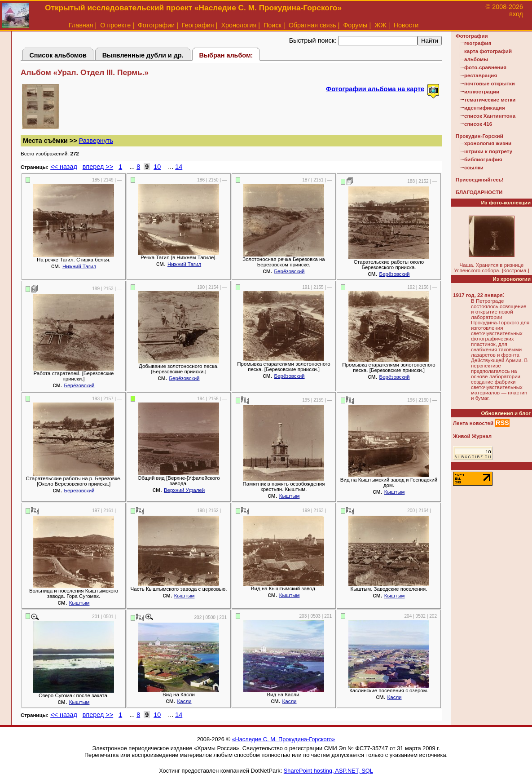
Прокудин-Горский (479, 136)
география (478, 43)
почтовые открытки (490, 84)
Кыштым (290, 496)
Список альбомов (58, 55)
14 (179, 167)
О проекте (115, 25)
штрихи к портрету (488, 151)
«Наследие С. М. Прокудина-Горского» (283, 739)
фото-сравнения (485, 67)
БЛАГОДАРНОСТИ (479, 192)
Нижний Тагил (79, 266)
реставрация (481, 75)
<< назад (64, 167)
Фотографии (156, 25)
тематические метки (490, 100)
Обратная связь (312, 25)
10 (157, 167)
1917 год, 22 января (478, 295)
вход (516, 14)
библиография (483, 159)
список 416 (478, 124)
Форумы (355, 25)
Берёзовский (290, 271)
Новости (406, 25)
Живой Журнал (472, 436)
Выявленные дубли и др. (143, 55)
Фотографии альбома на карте (375, 89)
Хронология (239, 25)
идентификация (485, 108)
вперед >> (98, 167)
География (198, 25)
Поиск (273, 25)
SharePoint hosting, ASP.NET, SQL (328, 771)
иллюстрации (482, 92)
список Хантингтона (490, 116)
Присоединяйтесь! (480, 180)
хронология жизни (488, 143)
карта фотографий (488, 51)
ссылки (474, 168)
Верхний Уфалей (184, 490)
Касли (185, 701)
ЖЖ (380, 25)
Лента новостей (473, 423)
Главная (81, 25)
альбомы (476, 59)
